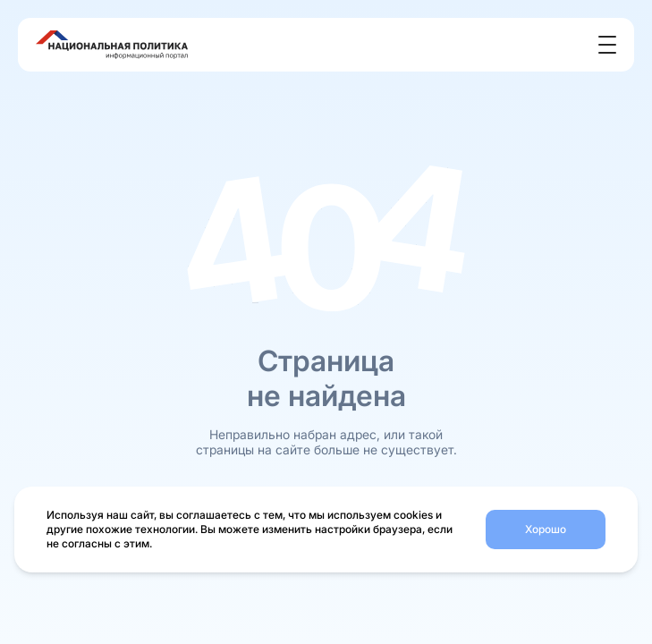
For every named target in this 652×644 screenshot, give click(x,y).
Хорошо (546, 529)
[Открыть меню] (607, 45)
